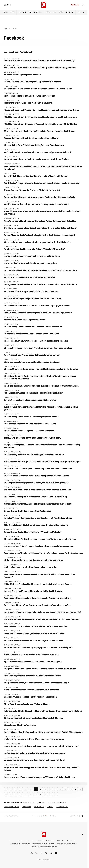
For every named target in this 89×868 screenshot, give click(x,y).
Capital (61, 12)
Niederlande (26, 807)
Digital (6, 29)
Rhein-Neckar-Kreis (11, 807)
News (6, 12)
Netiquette (26, 844)
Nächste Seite (77, 816)
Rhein (32, 803)
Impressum (13, 841)
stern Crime (69, 12)
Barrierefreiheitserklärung (27, 841)
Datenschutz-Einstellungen (66, 844)
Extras (12, 12)
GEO (55, 12)
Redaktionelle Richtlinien (47, 841)
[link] (83, 5)
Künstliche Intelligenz (56, 803)
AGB (58, 841)
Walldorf (50, 807)
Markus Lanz (38, 12)
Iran (30, 12)
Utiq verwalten (15, 844)
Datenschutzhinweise (69, 841)
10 (53, 816)
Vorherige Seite (11, 816)
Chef (25, 803)
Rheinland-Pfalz (62, 807)
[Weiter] (83, 12)
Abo (75, 5)
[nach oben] (82, 834)
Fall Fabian (23, 12)
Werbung (52, 844)
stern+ (49, 12)
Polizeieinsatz (39, 807)
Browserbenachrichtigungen (47, 847)
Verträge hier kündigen (39, 844)
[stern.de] (44, 5)
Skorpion (41, 803)
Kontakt (33, 847)
